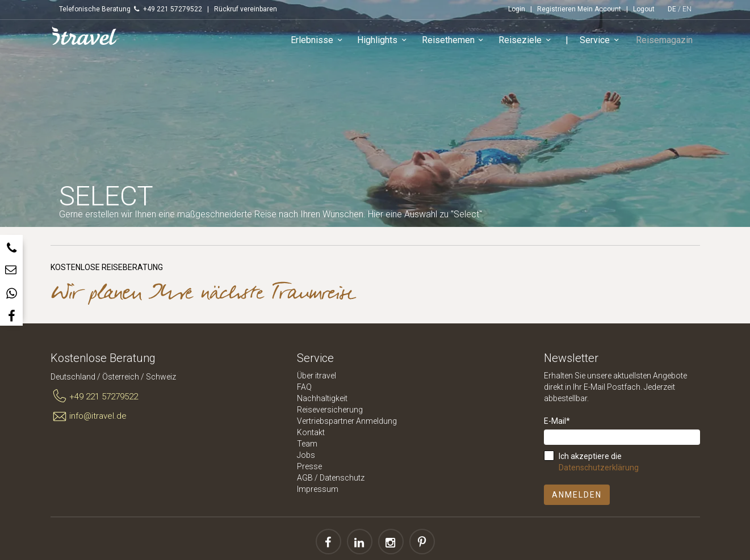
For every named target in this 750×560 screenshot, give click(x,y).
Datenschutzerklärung (599, 468)
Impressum (318, 489)
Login (517, 9)
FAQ (304, 387)
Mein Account (599, 9)
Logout (644, 9)
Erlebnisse (322, 42)
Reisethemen (457, 42)
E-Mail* (557, 421)
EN (687, 9)
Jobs (306, 455)
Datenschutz (342, 478)
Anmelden (577, 495)
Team (307, 444)
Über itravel (317, 376)
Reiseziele (530, 42)
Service (604, 42)
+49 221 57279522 (95, 397)
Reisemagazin (666, 42)
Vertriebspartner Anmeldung (347, 421)
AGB (305, 478)
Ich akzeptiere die (599, 462)
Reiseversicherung (330, 410)
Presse (309, 466)
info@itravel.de (89, 416)
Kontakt (311, 432)
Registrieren (556, 9)
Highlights (387, 42)
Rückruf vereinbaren (246, 9)
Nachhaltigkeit (322, 398)
